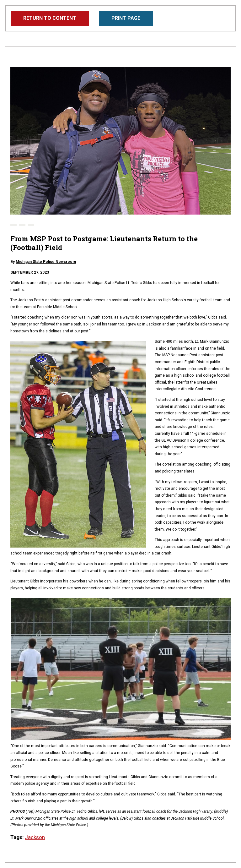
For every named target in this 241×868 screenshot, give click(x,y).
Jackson (35, 837)
